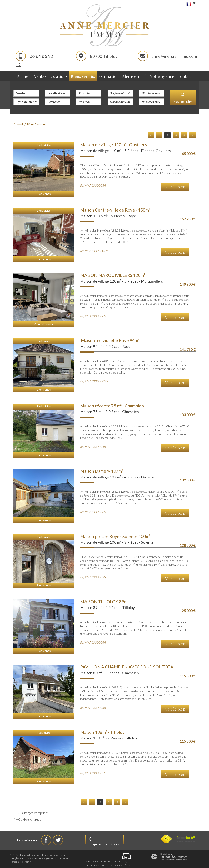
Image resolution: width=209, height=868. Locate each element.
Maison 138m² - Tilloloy (102, 730)
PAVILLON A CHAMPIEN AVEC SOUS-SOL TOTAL (128, 665)
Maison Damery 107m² (102, 469)
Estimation (111, 75)
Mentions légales (42, 856)
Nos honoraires (60, 856)
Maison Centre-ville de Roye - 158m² (115, 208)
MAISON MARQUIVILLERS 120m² (113, 273)
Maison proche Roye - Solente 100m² (115, 534)
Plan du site (26, 856)
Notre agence (164, 75)
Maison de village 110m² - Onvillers (113, 143)
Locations (60, 75)
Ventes (40, 75)
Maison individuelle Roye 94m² (110, 339)
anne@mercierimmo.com (174, 56)
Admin (28, 860)
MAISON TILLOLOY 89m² (104, 600)
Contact (188, 75)
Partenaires (17, 860)
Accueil (20, 75)
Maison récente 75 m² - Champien (112, 404)
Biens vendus (85, 75)
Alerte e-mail (136, 75)
